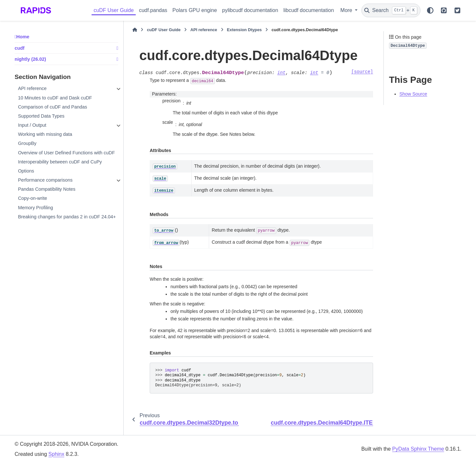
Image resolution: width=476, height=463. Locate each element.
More (347, 10)
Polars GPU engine (195, 10)
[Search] (391, 10)
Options (26, 171)
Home (23, 37)
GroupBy (27, 143)
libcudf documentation (309, 10)
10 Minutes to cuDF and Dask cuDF (55, 98)
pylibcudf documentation (250, 10)
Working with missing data (45, 134)
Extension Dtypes (244, 30)
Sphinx (56, 454)
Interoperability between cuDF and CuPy (60, 162)
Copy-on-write (32, 198)
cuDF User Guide (114, 10)
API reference (32, 88)
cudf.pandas (153, 10)
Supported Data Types (41, 116)
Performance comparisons (45, 180)
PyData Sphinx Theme (418, 449)
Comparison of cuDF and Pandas (52, 107)
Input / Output (32, 125)
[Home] (135, 30)
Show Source (413, 94)
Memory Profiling (35, 208)
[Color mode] (430, 10)
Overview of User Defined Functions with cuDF (66, 153)
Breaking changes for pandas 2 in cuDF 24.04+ (67, 217)
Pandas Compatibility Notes (47, 189)
